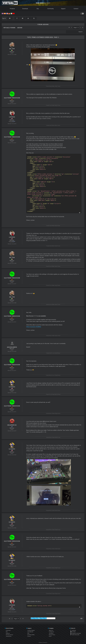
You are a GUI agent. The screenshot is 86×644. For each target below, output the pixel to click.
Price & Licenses (9, 635)
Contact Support (31, 630)
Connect (76, 9)
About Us (51, 630)
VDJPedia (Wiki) (31, 635)
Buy (38, 9)
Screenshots (9, 636)
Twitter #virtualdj (75, 635)
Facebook (73, 630)
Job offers (51, 633)
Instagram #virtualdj (76, 633)
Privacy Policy (52, 635)
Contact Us (51, 632)
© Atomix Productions (43, 643)
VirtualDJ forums (9, 28)
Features (8, 633)
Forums (29, 636)
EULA (50, 636)
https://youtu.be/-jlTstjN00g (34, 327)
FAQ (28, 633)
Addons (20, 28)
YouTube (73, 632)
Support (63, 9)
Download (25, 9)
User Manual (30, 632)
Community (51, 9)
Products (12, 9)
